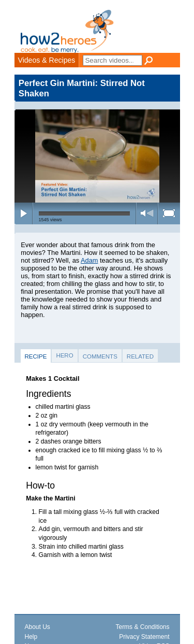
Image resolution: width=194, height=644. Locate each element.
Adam (89, 260)
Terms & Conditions (142, 627)
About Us (38, 627)
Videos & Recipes (47, 60)
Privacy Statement (144, 637)
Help (31, 637)
